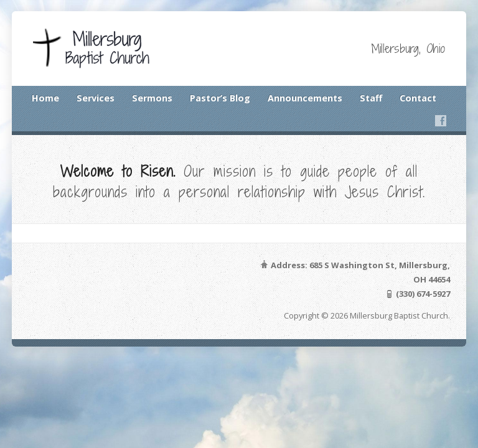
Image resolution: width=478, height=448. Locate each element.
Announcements (305, 98)
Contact (418, 98)
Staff (371, 98)
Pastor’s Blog (220, 98)
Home (45, 98)
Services (96, 98)
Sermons (152, 98)
